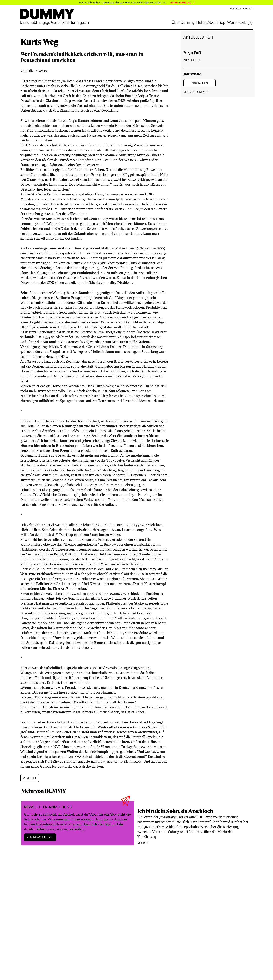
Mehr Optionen (194, 92)
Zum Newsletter (38, 837)
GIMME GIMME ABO (181, 2)
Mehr (141, 843)
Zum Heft (190, 60)
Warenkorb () (240, 22)
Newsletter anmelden (241, 9)
